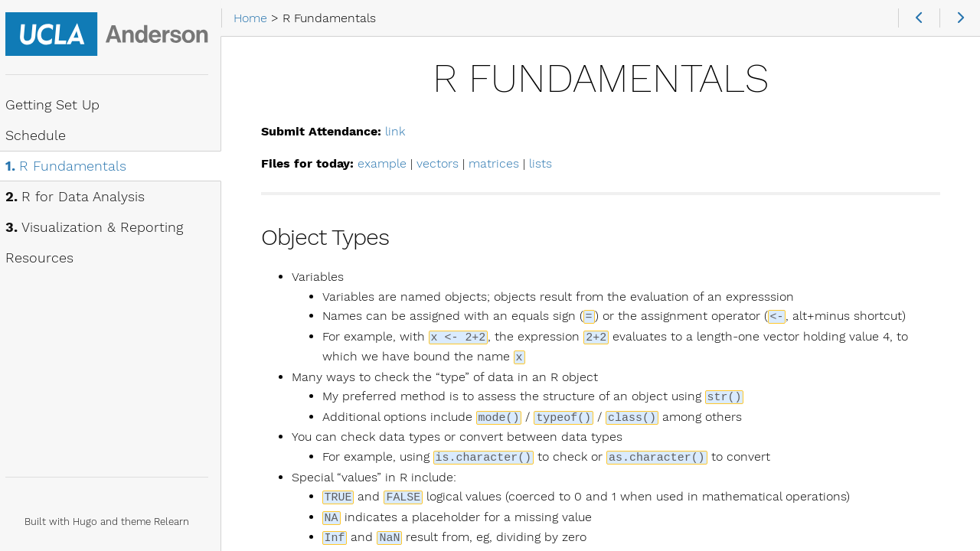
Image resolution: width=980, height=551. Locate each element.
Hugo (93, 522)
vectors (446, 163)
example (390, 163)
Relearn (179, 522)
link (403, 131)
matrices (502, 163)
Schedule (42, 136)
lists (549, 163)
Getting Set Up (59, 106)
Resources (46, 259)
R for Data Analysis (82, 197)
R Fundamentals (73, 167)
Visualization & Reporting (101, 228)
